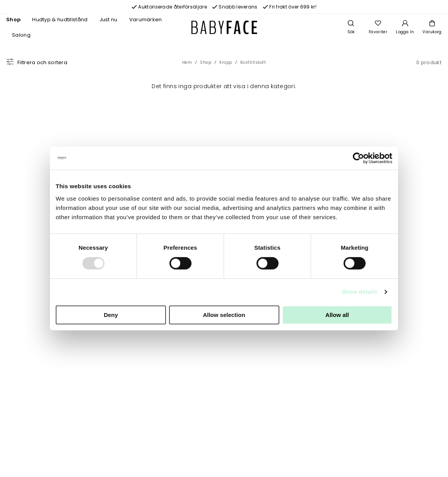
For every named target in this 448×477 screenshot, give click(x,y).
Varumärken (146, 20)
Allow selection (224, 315)
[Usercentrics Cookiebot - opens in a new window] (358, 158)
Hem (187, 62)
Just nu (109, 20)
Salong (21, 35)
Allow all (337, 315)
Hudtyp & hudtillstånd (60, 20)
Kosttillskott (253, 62)
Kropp (226, 62)
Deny (111, 315)
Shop (13, 20)
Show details (360, 292)
